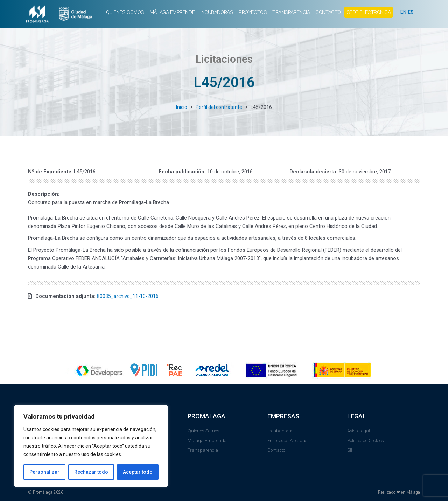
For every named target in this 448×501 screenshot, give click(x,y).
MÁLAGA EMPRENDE (172, 12)
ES (411, 12)
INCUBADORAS (217, 12)
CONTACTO (328, 12)
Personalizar (44, 472)
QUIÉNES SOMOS (125, 12)
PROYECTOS (253, 12)
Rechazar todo (91, 472)
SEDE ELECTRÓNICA (369, 12)
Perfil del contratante (219, 107)
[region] (91, 446)
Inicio (182, 107)
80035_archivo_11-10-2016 (129, 296)
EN (404, 12)
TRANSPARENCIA (291, 12)
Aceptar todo (138, 472)
